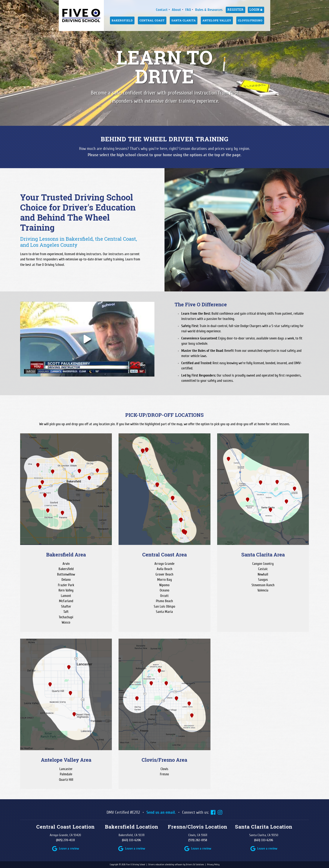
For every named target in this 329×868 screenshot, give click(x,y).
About (176, 10)
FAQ (188, 10)
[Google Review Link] (65, 849)
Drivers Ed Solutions (195, 865)
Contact (162, 10)
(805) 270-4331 (65, 840)
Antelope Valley (217, 20)
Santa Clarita (184, 20)
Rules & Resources (209, 10)
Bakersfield (122, 20)
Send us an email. (161, 812)
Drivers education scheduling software (165, 865)
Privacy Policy (213, 865)
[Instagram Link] (220, 812)
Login (256, 10)
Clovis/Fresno (250, 20)
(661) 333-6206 (131, 840)
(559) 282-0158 (198, 840)
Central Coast (152, 20)
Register (236, 10)
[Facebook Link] (213, 812)
